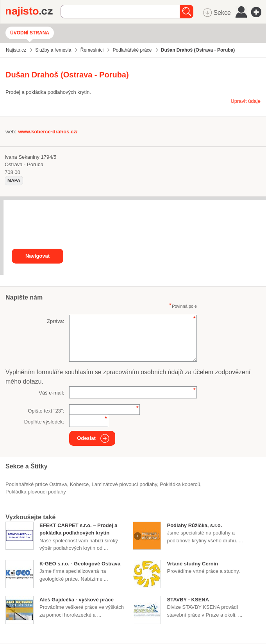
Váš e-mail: (51, 393)
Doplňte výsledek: (44, 422)
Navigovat (37, 256)
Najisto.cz (33, 12)
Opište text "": (46, 411)
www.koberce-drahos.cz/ (48, 132)
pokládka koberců (180, 484)
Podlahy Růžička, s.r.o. (194, 525)
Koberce (79, 484)
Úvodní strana (30, 33)
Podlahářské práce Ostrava (36, 484)
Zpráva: (55, 321)
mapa (14, 180)
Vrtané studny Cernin (192, 564)
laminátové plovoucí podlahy (124, 484)
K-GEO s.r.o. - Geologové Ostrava (80, 564)
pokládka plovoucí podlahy (36, 492)
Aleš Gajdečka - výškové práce (77, 600)
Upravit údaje (245, 101)
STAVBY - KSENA (188, 600)
